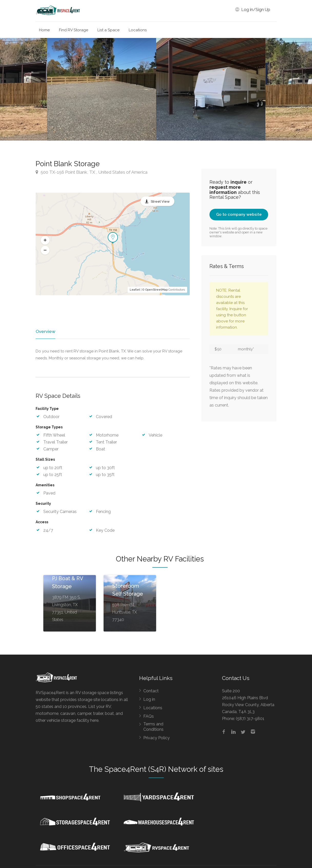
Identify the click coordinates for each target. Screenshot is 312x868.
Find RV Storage (74, 30)
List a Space (108, 30)
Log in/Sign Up (253, 10)
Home (44, 30)
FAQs (149, 717)
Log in (149, 700)
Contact (151, 691)
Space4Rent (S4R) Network (151, 770)
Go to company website (239, 214)
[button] (45, 240)
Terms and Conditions (153, 727)
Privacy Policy (157, 738)
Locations (138, 30)
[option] (211, 89)
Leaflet (135, 290)
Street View (160, 201)
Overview (45, 331)
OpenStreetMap (157, 290)
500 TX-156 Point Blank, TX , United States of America (92, 172)
